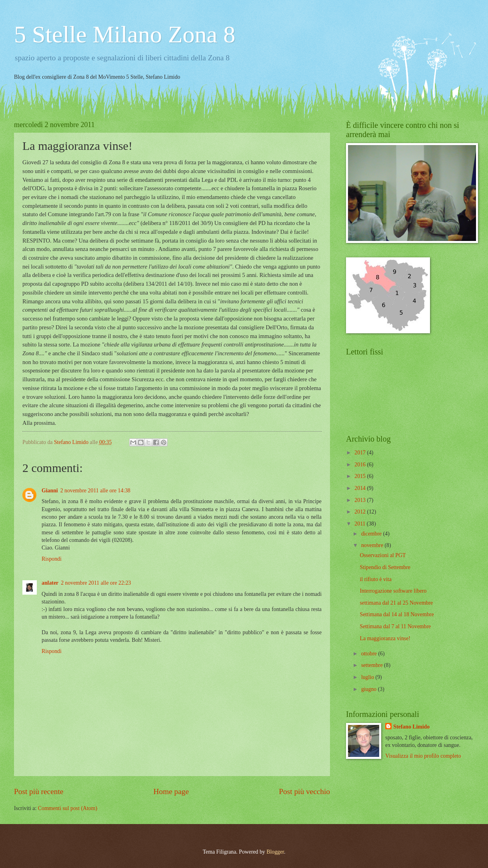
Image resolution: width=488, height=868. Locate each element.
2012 (361, 512)
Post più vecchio (304, 791)
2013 (361, 500)
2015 (361, 476)
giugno (370, 689)
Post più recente (39, 791)
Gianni (50, 491)
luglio (368, 677)
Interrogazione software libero (393, 591)
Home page (171, 791)
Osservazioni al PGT (383, 555)
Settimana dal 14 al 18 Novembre (397, 614)
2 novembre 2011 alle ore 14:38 (95, 491)
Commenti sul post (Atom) (68, 808)
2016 (361, 465)
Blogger (275, 852)
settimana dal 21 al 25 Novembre (396, 603)
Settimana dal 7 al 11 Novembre (395, 626)
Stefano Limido (411, 727)
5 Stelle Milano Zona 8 (125, 34)
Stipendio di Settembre (385, 567)
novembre (373, 545)
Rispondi (52, 559)
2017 (361, 453)
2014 (361, 488)
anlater (50, 583)
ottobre (370, 654)
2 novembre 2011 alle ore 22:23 (96, 583)
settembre (373, 665)
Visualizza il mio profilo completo (423, 756)
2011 (361, 524)
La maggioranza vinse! (385, 638)
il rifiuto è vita (375, 579)
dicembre (372, 534)
